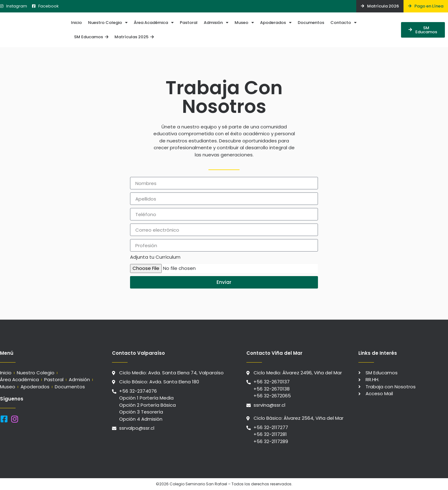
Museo (244, 23)
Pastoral (189, 23)
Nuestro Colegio (108, 23)
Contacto (343, 23)
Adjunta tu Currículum (155, 257)
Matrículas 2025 (134, 37)
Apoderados (276, 23)
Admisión (216, 23)
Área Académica (154, 23)
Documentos (311, 23)
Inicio (76, 23)
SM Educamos (91, 37)
